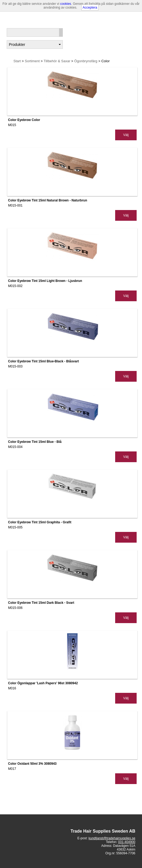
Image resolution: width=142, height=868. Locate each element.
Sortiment (33, 61)
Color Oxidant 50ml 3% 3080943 (32, 764)
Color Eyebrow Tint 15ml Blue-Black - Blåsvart (43, 361)
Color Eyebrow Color (24, 120)
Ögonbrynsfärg (86, 61)
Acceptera (90, 8)
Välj (126, 135)
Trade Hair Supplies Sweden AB (103, 831)
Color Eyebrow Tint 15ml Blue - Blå (35, 442)
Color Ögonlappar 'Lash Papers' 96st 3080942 (43, 683)
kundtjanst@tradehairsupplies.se (112, 838)
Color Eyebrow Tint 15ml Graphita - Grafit (40, 522)
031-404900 (127, 842)
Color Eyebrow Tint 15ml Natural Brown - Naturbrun (48, 200)
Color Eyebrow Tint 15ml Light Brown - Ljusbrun (45, 281)
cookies (66, 4)
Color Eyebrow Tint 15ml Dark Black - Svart (41, 603)
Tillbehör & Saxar (58, 61)
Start (17, 61)
